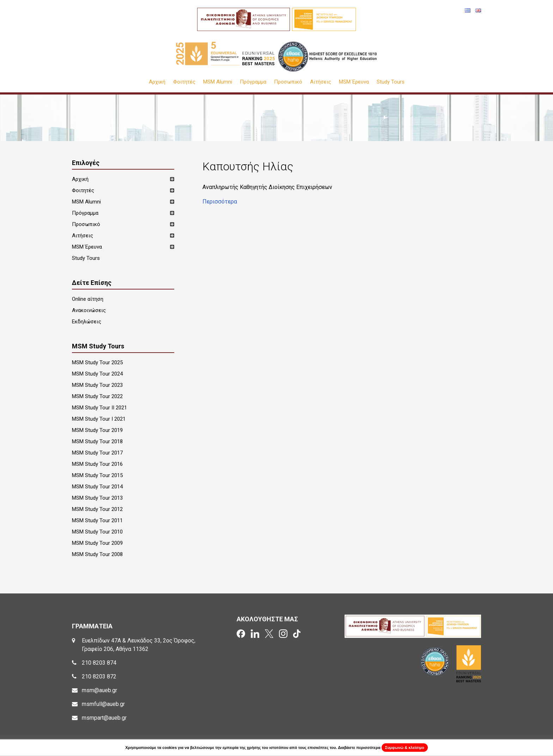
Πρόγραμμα (253, 82)
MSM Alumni (218, 82)
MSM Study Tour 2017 (97, 453)
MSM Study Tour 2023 (97, 385)
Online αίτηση (88, 299)
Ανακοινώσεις (89, 310)
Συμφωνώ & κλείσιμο (405, 748)
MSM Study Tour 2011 (97, 520)
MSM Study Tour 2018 (97, 441)
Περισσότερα (220, 202)
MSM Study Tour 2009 (97, 543)
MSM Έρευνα (354, 82)
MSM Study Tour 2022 (97, 396)
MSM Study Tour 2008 (97, 554)
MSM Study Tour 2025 (97, 362)
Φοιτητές (184, 82)
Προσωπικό (288, 82)
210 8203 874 (99, 663)
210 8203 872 (99, 676)
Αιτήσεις (321, 82)
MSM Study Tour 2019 (97, 430)
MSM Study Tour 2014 (97, 487)
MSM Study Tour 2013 (97, 498)
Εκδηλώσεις (87, 322)
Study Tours (391, 82)
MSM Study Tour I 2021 (99, 419)
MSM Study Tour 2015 (97, 475)
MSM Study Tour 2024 (97, 374)
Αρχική (157, 82)
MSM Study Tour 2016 (97, 464)
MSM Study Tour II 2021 (99, 408)
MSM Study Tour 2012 (97, 509)
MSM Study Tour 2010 (97, 532)
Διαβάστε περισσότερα (359, 748)
